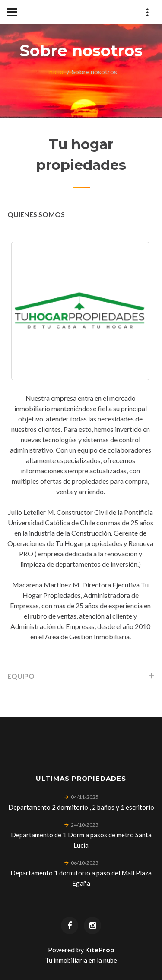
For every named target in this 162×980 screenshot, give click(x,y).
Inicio (55, 72)
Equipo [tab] (81, 678)
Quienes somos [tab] (81, 217)
